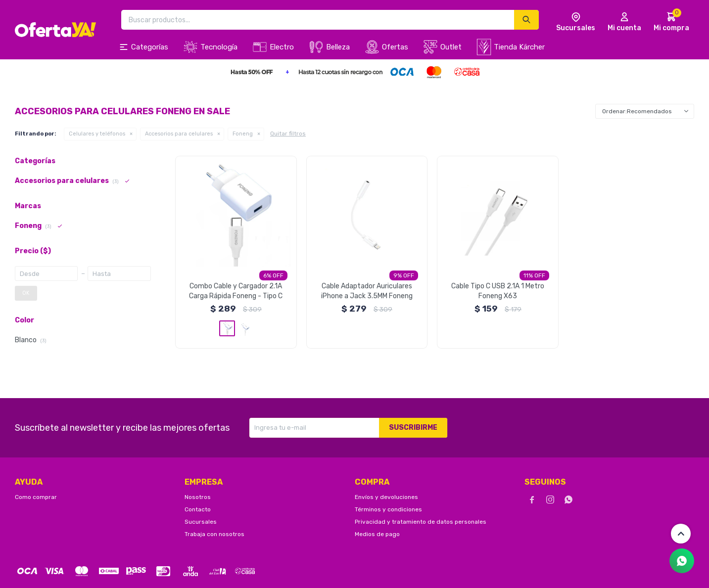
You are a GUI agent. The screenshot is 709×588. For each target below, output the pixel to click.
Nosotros (198, 497)
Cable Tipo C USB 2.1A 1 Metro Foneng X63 (498, 291)
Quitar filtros (288, 134)
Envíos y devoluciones (386, 497)
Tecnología (219, 47)
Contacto (198, 509)
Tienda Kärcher (519, 47)
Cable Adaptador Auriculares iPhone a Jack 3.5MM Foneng (367, 291)
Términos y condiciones (388, 509)
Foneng (243, 134)
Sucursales (201, 522)
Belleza (338, 47)
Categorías (150, 47)
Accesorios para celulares (179, 134)
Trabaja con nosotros (214, 534)
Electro (282, 47)
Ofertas (395, 47)
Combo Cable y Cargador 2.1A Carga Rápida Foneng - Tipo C (236, 291)
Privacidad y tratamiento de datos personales (421, 522)
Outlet (451, 47)
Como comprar (36, 497)
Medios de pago (377, 534)
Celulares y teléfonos (97, 134)
